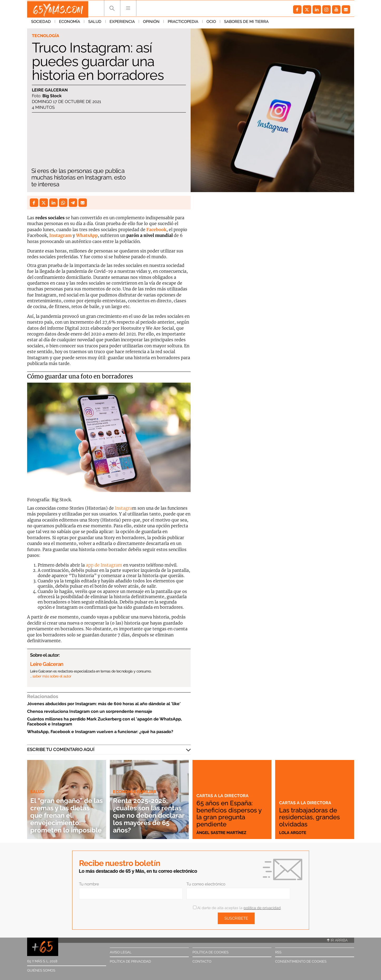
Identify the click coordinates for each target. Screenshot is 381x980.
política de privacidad (262, 908)
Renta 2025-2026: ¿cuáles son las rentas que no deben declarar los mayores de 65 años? (146, 811)
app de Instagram (104, 565)
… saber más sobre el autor (51, 676)
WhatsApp (87, 235)
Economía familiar (136, 784)
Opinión (151, 23)
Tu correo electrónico (206, 884)
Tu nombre (89, 884)
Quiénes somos (41, 970)
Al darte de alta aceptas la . (237, 908)
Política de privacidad (130, 961)
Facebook (156, 230)
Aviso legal (121, 952)
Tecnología (46, 36)
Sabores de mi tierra (246, 23)
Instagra (123, 508)
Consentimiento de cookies (301, 961)
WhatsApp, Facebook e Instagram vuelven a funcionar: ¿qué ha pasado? (100, 732)
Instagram (60, 235)
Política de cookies (211, 952)
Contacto (202, 961)
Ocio (211, 23)
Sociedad (41, 23)
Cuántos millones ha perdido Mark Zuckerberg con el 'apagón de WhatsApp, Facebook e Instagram (105, 721)
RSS (278, 952)
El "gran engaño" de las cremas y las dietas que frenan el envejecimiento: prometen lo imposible (66, 811)
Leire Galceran (50, 90)
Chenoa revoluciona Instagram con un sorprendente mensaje (90, 711)
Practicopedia (183, 23)
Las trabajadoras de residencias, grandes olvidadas (311, 817)
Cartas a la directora (223, 796)
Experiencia (122, 23)
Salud (95, 23)
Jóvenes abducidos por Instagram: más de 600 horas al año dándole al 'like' (104, 704)
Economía (70, 23)
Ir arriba (337, 940)
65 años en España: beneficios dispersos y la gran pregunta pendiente (232, 814)
